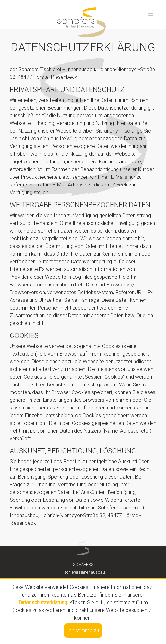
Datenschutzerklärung (43, 603)
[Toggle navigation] (151, 14)
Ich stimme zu (83, 630)
